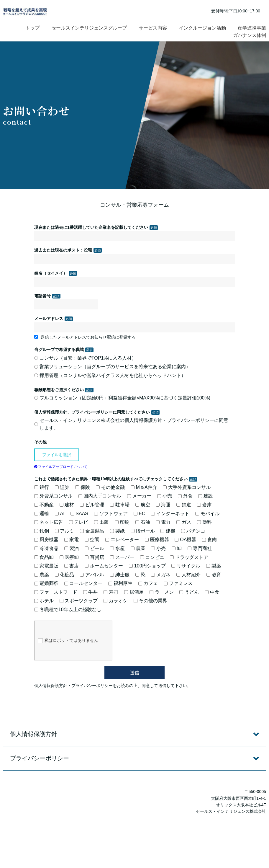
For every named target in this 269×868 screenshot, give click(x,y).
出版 (101, 522)
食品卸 (44, 557)
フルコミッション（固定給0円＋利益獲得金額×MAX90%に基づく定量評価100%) (122, 398)
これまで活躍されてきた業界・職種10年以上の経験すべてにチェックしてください (111, 479)
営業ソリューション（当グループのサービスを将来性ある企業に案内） (112, 367)
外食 (185, 496)
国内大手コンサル (100, 496)
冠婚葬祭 (46, 583)
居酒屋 (134, 592)
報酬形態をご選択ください (59, 390)
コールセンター (83, 583)
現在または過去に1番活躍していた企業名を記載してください (91, 227)
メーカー (139, 496)
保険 (83, 487)
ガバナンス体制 (250, 35)
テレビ (79, 522)
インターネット (170, 514)
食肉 (209, 540)
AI (60, 514)
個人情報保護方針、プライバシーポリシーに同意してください (92, 412)
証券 (62, 487)
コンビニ (152, 557)
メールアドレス (49, 319)
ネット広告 (49, 522)
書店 (72, 566)
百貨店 (94, 557)
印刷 (122, 522)
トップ (32, 28)
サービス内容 (153, 28)
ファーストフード (56, 592)
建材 (67, 505)
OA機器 (185, 540)
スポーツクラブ (79, 601)
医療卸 (69, 557)
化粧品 (65, 575)
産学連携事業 (252, 28)
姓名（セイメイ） (51, 273)
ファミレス (178, 583)
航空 (143, 505)
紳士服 (120, 575)
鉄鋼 (42, 531)
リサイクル (186, 566)
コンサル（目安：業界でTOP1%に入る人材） (85, 358)
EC (140, 514)
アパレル (92, 575)
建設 (206, 496)
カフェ (148, 583)
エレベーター (122, 540)
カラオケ (116, 601)
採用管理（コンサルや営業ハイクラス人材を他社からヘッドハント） (110, 375)
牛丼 (91, 592)
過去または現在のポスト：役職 (63, 250)
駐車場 (120, 505)
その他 (40, 442)
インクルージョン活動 (202, 28)
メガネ (161, 575)
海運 (163, 505)
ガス (184, 522)
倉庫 (204, 505)
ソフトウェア (111, 514)
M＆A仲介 (144, 487)
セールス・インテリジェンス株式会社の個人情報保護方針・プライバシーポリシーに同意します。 (131, 424)
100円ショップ (147, 566)
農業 (138, 548)
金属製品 (92, 531)
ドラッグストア (189, 557)
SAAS (79, 514)
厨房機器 (46, 540)
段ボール (143, 531)
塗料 (204, 522)
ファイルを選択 (57, 455)
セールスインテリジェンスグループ (89, 28)
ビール (94, 548)
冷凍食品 (46, 548)
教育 (214, 575)
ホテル (44, 601)
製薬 (214, 566)
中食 (212, 592)
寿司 (111, 592)
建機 (168, 531)
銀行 (42, 487)
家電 (72, 540)
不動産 (44, 505)
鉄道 (184, 505)
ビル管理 (92, 505)
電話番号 (42, 296)
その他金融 (110, 487)
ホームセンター (104, 566)
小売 (165, 496)
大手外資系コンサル (187, 487)
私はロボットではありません (68, 641)
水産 (117, 548)
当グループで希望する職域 (59, 350)
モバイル (207, 514)
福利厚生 (120, 583)
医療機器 (157, 540)
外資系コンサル (53, 496)
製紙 (117, 531)
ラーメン (162, 592)
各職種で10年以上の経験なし (68, 610)
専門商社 (200, 548)
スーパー (122, 557)
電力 (163, 522)
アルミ (65, 531)
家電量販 (46, 566)
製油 (72, 548)
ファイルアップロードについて (61, 467)
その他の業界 (150, 601)
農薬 (42, 575)
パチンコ (193, 531)
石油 (143, 522)
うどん (189, 592)
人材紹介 (188, 575)
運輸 (42, 514)
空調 (92, 540)
